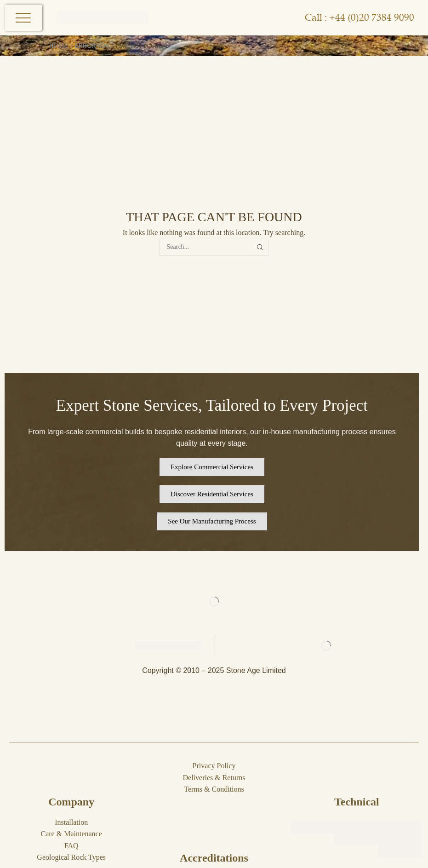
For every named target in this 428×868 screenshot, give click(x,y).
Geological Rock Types (71, 857)
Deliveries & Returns (214, 778)
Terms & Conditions (214, 789)
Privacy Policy (214, 766)
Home (59, 46)
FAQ (71, 846)
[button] (212, 467)
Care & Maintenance (71, 834)
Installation (71, 822)
